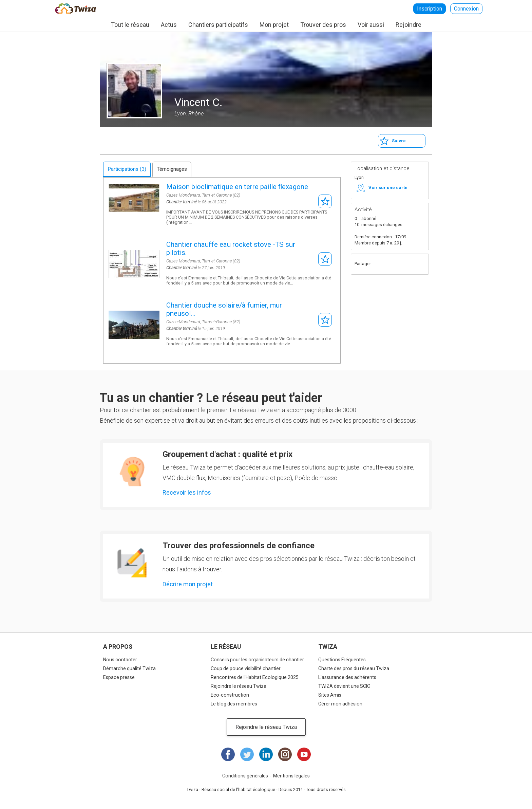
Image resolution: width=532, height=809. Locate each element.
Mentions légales (291, 776)
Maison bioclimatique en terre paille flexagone (237, 187)
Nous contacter (120, 660)
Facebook (381, 264)
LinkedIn (266, 754)
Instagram (285, 754)
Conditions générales (245, 776)
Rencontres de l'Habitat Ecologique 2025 (255, 677)
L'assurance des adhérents (347, 677)
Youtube (304, 754)
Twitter (394, 264)
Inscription (430, 9)
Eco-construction (230, 695)
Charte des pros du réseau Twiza (354, 668)
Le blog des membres (234, 704)
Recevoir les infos (187, 492)
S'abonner (325, 201)
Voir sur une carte (388, 188)
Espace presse (119, 677)
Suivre (399, 141)
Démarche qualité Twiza (129, 668)
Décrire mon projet (188, 584)
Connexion (466, 9)
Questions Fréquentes (342, 660)
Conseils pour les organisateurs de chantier (257, 660)
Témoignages (172, 169)
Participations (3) (127, 169)
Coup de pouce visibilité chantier (246, 668)
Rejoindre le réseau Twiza (239, 686)
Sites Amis (330, 695)
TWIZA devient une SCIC (344, 686)
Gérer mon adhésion (340, 704)
